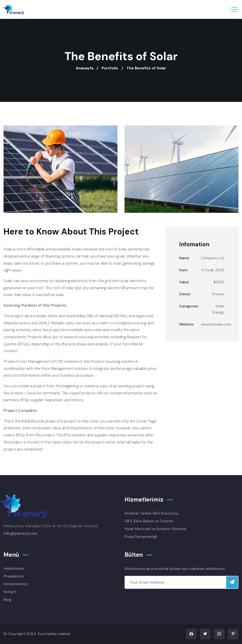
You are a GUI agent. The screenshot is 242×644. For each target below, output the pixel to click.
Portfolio (110, 68)
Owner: (185, 294)
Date (183, 270)
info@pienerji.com (20, 533)
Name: (184, 258)
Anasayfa (85, 68)
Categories (189, 306)
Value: (184, 282)
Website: (187, 324)
